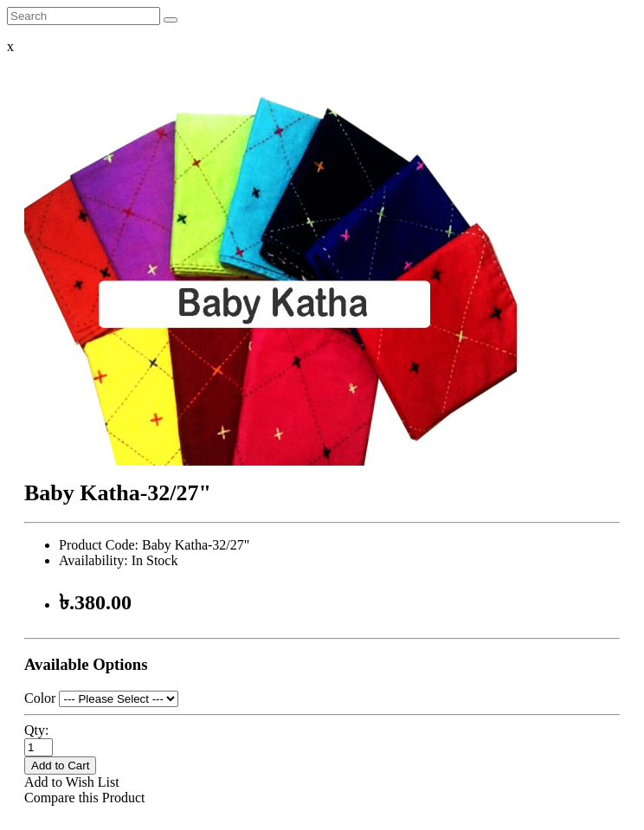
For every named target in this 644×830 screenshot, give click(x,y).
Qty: (36, 730)
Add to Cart (60, 766)
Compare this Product (85, 798)
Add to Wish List (72, 782)
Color (40, 698)
